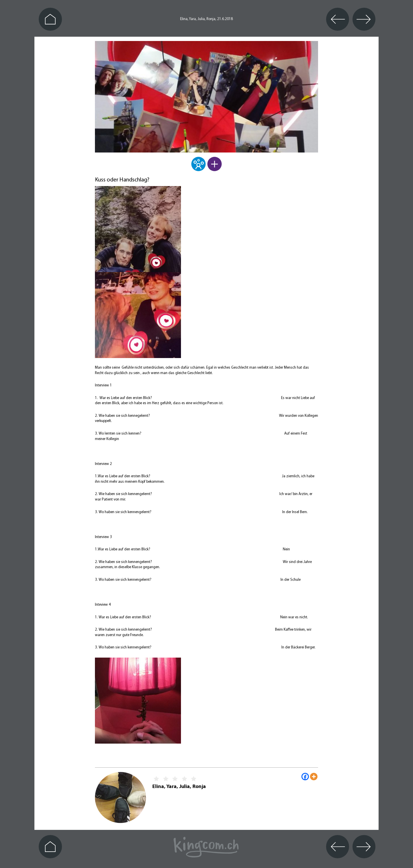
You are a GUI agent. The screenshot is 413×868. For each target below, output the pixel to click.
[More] (314, 777)
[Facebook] (305, 777)
